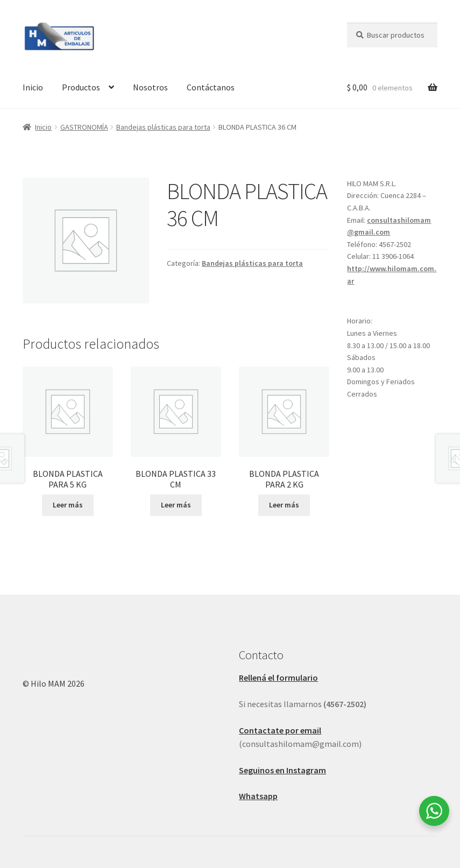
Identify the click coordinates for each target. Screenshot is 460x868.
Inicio (33, 87)
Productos (81, 87)
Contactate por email (280, 730)
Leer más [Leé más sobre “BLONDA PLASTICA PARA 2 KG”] (284, 505)
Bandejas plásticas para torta (163, 127)
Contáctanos (211, 87)
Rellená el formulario (278, 678)
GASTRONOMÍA (84, 127)
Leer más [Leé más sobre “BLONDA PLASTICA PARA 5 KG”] (68, 505)
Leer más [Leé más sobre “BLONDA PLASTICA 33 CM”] (176, 505)
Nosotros (150, 87)
